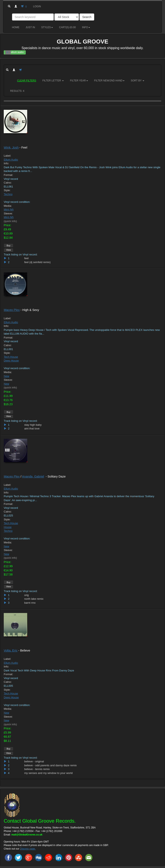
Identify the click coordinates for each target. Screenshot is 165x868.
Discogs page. (28, 849)
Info (86, 27)
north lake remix (34, 599)
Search (87, 17)
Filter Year (79, 81)
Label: (7, 156)
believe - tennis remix (37, 769)
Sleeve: (8, 213)
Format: (8, 175)
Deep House (11, 361)
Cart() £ (68, 27)
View (9, 250)
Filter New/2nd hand (109, 81)
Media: (8, 206)
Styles (47, 27)
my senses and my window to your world (48, 773)
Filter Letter (53, 81)
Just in (30, 27)
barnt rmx (30, 603)
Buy (9, 245)
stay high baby (33, 425)
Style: (7, 190)
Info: (6, 163)
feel (26, 258)
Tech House (11, 357)
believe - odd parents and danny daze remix (51, 765)
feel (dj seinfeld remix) (37, 262)
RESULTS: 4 (17, 91)
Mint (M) (9, 210)
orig (27, 595)
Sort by (137, 81)
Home (16, 27)
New (6, 376)
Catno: (8, 183)
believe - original (34, 761)
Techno (8, 194)
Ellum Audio (11, 160)
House (8, 527)
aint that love (32, 429)
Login (37, 6)
